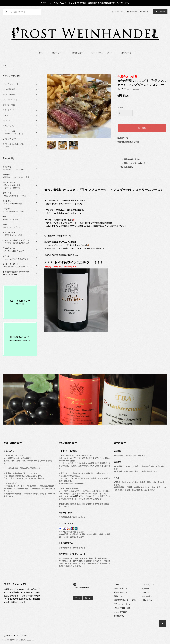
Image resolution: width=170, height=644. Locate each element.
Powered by (19, 640)
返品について (123, 138)
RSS (116, 616)
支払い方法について (122, 589)
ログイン (147, 12)
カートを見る (147, 596)
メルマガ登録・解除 (122, 608)
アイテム (160, 12)
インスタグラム (97, 53)
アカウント (119, 12)
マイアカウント (148, 585)
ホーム (41, 53)
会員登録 (133, 12)
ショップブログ (120, 612)
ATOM (122, 616)
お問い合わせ (126, 53)
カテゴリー (58, 53)
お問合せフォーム (80, 496)
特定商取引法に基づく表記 (128, 142)
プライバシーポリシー (123, 604)
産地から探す (79, 53)
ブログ (110, 53)
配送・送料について (122, 592)
